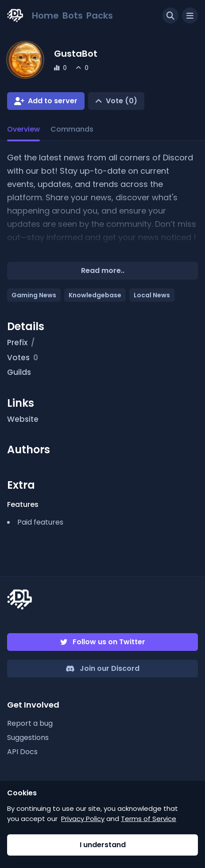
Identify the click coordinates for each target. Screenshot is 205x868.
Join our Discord (110, 668)
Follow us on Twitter (109, 642)
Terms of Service (149, 819)
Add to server (53, 101)
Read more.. (103, 271)
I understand (103, 845)
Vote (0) (122, 101)
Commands (72, 129)
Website (28, 420)
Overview (23, 129)
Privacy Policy (83, 819)
